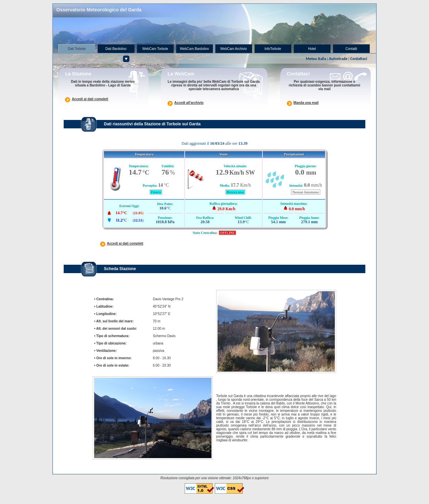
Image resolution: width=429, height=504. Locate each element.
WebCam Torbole (155, 49)
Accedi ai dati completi (90, 99)
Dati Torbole (77, 49)
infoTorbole (273, 49)
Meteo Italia (316, 59)
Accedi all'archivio (189, 103)
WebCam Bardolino (195, 49)
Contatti (351, 49)
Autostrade (338, 59)
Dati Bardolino (116, 49)
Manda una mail (306, 103)
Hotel (312, 49)
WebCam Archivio (233, 49)
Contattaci (359, 59)
